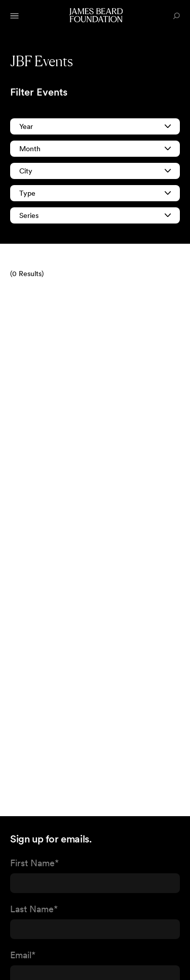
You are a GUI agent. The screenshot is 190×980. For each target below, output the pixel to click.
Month (95, 149)
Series (95, 215)
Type (95, 193)
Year (95, 126)
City (95, 171)
